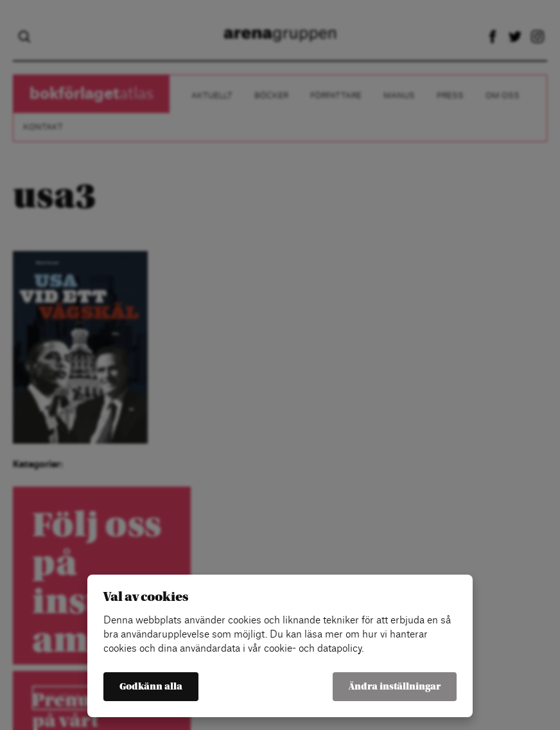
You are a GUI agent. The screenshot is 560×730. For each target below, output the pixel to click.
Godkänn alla (151, 687)
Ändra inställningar (395, 687)
